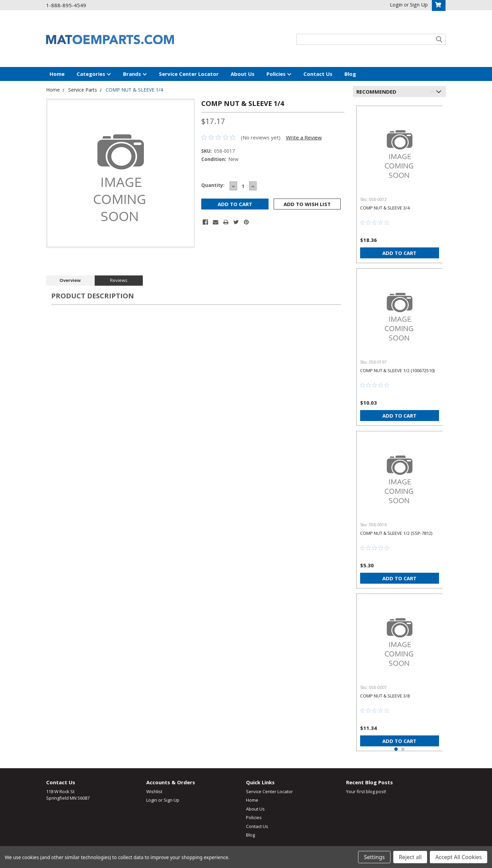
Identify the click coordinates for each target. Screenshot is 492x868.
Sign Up (172, 800)
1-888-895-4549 (66, 5)
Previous (434, 93)
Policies (279, 74)
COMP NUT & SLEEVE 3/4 (385, 208)
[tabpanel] (400, 182)
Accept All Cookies (459, 857)
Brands (135, 74)
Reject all (410, 857)
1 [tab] (396, 749)
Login (152, 800)
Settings (374, 857)
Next (440, 93)
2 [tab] (403, 749)
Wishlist (154, 791)
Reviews (119, 280)
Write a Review (304, 137)
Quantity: (213, 185)
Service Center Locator (189, 74)
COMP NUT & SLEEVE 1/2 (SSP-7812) (396, 533)
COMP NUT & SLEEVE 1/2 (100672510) (397, 370)
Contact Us (318, 74)
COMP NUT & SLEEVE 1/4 (134, 90)
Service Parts (83, 90)
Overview (70, 280)
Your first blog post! (366, 791)
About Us (243, 74)
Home (57, 74)
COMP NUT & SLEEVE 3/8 (385, 696)
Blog (350, 74)
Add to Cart (400, 253)
